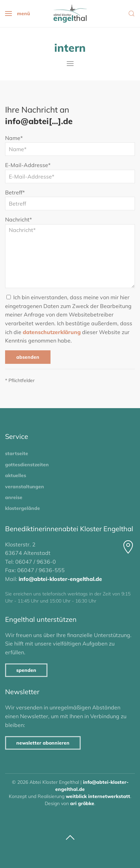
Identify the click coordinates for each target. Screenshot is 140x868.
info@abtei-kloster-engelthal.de (60, 579)
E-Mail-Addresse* (28, 165)
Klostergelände (23, 508)
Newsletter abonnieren (43, 743)
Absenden (28, 357)
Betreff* (15, 192)
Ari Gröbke (82, 803)
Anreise (14, 497)
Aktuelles (16, 475)
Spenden (26, 670)
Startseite (17, 453)
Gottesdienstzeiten (27, 465)
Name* (14, 138)
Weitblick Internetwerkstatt (98, 796)
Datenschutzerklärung (52, 332)
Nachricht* (18, 219)
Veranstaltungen (25, 487)
